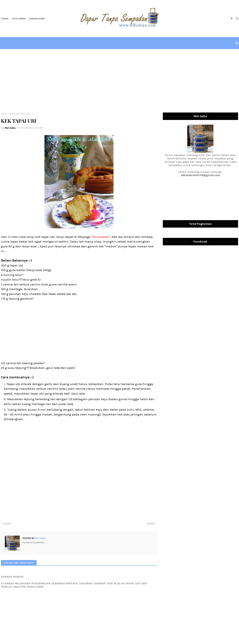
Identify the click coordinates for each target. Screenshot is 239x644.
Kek (11, 114)
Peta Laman (19, 19)
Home (4, 114)
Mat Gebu (10, 128)
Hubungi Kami (37, 19)
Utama (5, 19)
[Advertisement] (119, 81)
